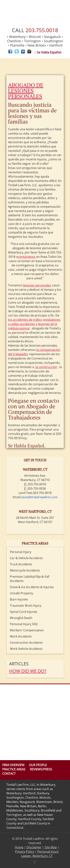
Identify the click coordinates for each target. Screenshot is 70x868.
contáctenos (27, 257)
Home (19, 847)
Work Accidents (21, 636)
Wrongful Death (21, 618)
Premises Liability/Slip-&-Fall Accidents (30, 579)
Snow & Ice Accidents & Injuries (32, 587)
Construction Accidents (26, 643)
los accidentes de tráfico (25, 320)
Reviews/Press (41, 769)
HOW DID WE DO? (28, 671)
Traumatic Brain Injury (26, 606)
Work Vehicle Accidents (26, 649)
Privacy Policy (25, 852)
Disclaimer (34, 847)
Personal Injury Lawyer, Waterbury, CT (40, 854)
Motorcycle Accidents (25, 570)
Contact (9, 774)
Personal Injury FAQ (24, 624)
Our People (38, 765)
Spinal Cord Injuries (24, 612)
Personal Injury (21, 552)
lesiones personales (37, 285)
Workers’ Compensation (27, 630)
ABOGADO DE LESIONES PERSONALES (26, 91)
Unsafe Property (21, 593)
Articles (19, 664)
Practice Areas (14, 769)
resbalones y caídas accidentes (34, 322)
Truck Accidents (21, 564)
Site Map (51, 847)
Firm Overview (13, 765)
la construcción (46, 367)
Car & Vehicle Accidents (26, 558)
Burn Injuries (19, 599)
